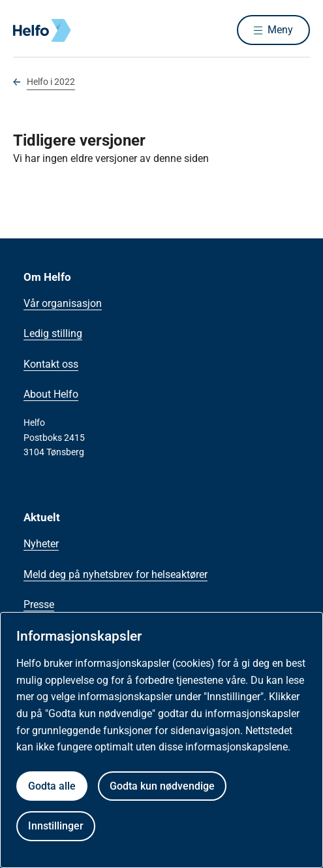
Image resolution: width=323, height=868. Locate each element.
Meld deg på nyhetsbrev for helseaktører (115, 574)
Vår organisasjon (63, 303)
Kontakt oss (51, 364)
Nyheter (41, 544)
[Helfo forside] (29, 30)
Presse (39, 604)
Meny (280, 30)
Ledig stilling (53, 333)
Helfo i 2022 (51, 82)
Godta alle (52, 786)
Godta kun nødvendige (162, 786)
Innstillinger (56, 826)
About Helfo (51, 394)
